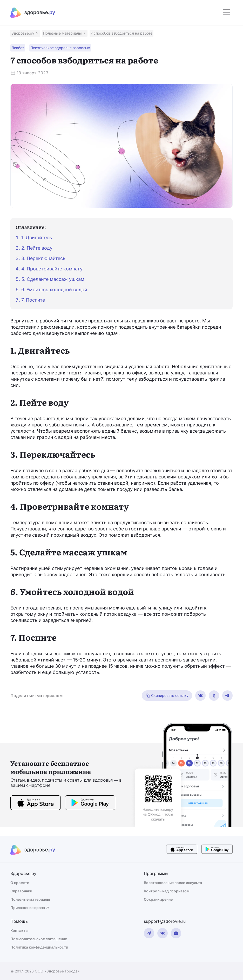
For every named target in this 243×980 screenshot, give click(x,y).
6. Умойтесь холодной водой (54, 290)
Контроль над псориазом (167, 891)
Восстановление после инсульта (173, 883)
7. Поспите (33, 300)
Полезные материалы (30, 899)
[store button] (36, 803)
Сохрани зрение (158, 899)
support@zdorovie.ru (165, 921)
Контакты (19, 930)
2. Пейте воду (37, 248)
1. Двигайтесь (37, 238)
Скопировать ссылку (167, 696)
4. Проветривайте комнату (52, 269)
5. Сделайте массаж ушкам (53, 279)
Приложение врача (30, 908)
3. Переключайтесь (43, 258)
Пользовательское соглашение (39, 939)
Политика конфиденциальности (39, 947)
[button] (25, 33)
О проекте (20, 883)
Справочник (21, 891)
